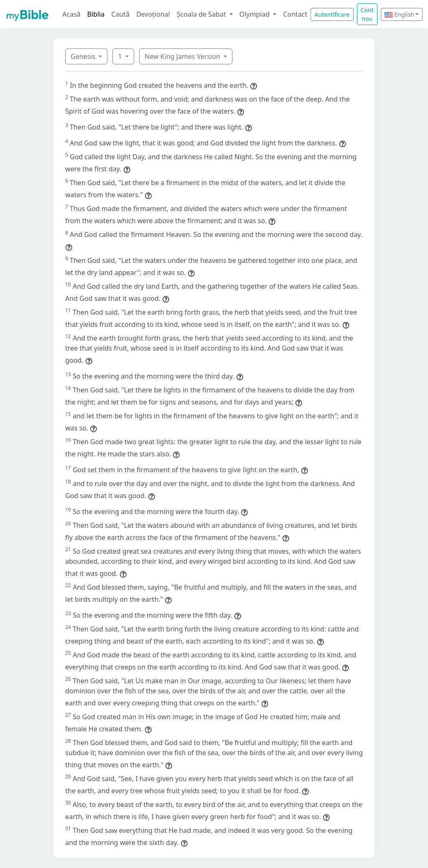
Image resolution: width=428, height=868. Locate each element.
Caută (120, 14)
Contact (295, 14)
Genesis (84, 56)
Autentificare (332, 14)
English (399, 14)
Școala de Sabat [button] (202, 14)
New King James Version (183, 56)
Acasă (71, 14)
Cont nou (367, 14)
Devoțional (153, 14)
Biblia (96, 14)
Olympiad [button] (256, 14)
